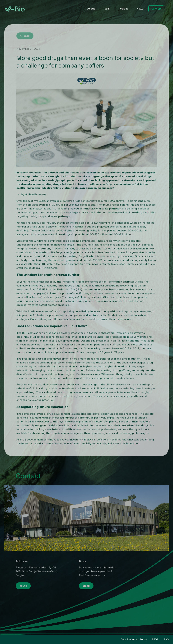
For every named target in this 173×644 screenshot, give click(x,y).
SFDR (155, 639)
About (91, 9)
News (140, 9)
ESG (166, 639)
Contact (156, 9)
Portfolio (123, 9)
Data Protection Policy (134, 639)
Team (106, 9)
